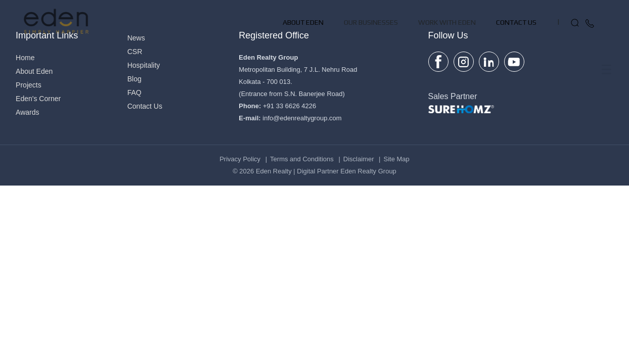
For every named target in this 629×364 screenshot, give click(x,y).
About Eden (303, 61)
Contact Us (516, 61)
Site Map (397, 159)
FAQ (134, 93)
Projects (29, 85)
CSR (135, 52)
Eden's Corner (38, 99)
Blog (134, 79)
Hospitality (144, 65)
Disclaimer (359, 159)
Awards (27, 112)
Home (25, 58)
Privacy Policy (240, 159)
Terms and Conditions (302, 159)
